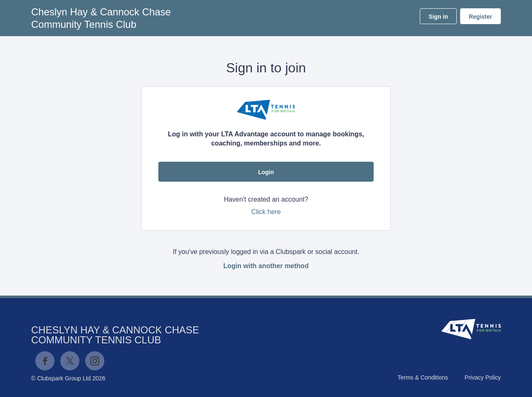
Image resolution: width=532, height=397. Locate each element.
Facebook (45, 361)
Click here (266, 212)
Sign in (438, 17)
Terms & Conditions (422, 377)
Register (480, 17)
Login (266, 172)
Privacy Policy (483, 377)
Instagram (95, 361)
